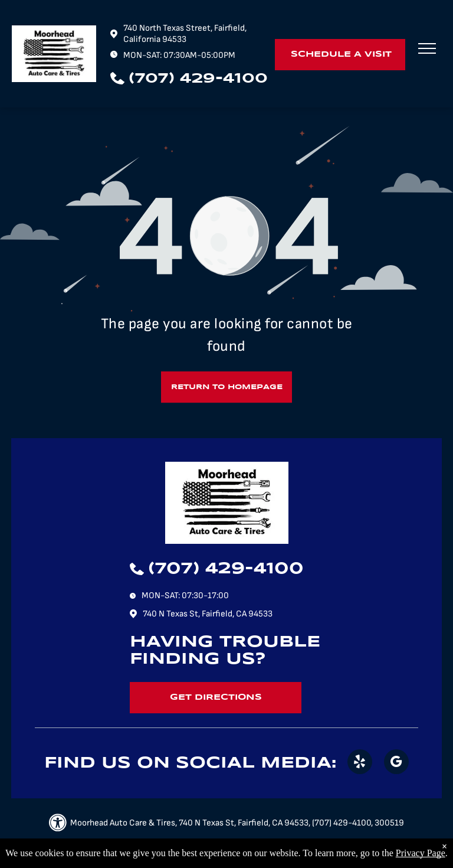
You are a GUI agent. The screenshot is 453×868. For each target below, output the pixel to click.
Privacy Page (421, 853)
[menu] (427, 48)
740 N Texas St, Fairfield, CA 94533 (208, 614)
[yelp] (360, 763)
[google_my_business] (396, 763)
